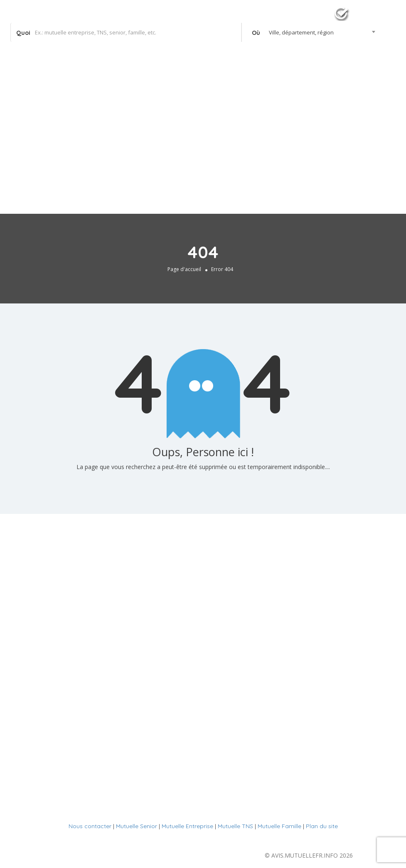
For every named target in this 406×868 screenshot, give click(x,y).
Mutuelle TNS (235, 826)
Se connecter (366, 56)
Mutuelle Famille (279, 826)
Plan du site (322, 826)
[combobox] (311, 32)
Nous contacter (90, 826)
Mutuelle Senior (137, 826)
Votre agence (370, 75)
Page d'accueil (184, 269)
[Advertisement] (203, 147)
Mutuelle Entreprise (187, 826)
